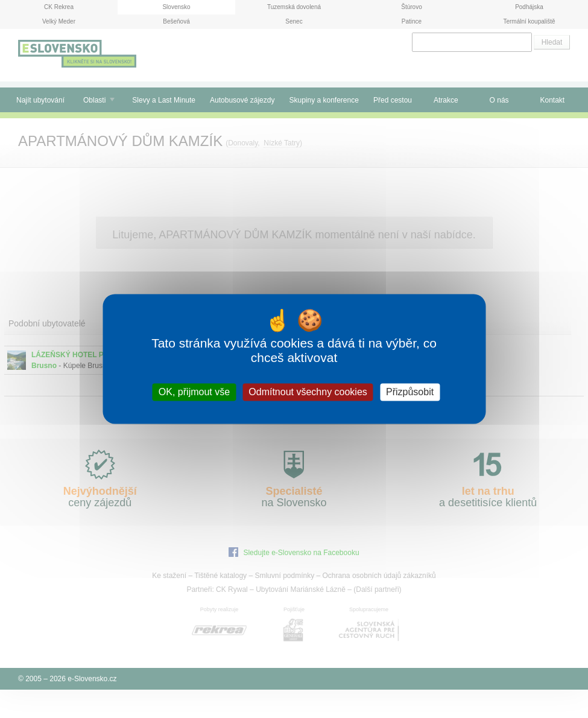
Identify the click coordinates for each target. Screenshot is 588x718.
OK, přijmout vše (194, 392)
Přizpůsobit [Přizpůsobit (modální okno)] (410, 392)
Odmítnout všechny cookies (308, 392)
